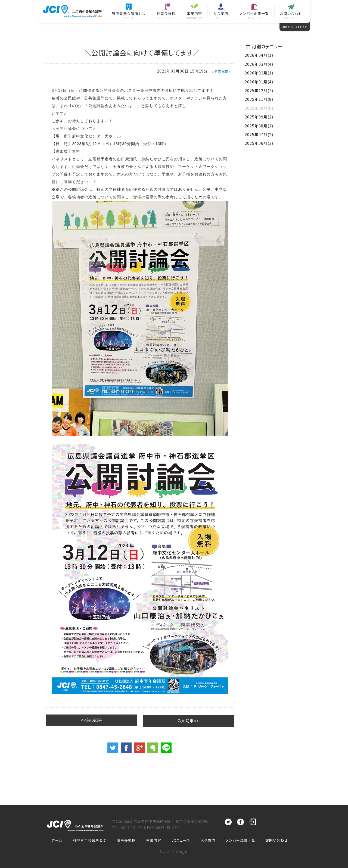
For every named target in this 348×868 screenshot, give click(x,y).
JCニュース (181, 840)
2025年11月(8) (259, 99)
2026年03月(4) (259, 64)
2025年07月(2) (259, 134)
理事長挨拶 (126, 840)
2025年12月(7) (259, 90)
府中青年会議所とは (89, 840)
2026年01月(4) (259, 82)
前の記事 (69, 720)
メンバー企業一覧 (241, 840)
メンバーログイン (295, 27)
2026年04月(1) (259, 55)
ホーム (57, 840)
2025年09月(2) (259, 117)
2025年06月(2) (259, 143)
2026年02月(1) (259, 73)
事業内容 (154, 840)
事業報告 (221, 71)
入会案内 (208, 840)
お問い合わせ (277, 840)
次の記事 (211, 720)
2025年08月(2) (259, 126)
